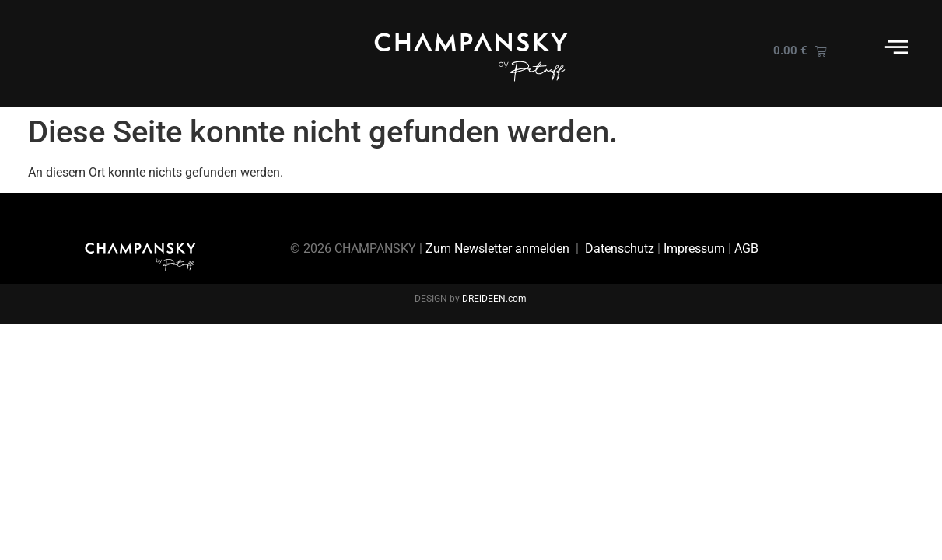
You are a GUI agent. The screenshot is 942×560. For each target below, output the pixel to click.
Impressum (694, 248)
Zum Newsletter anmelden (497, 248)
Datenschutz (620, 248)
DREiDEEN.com (494, 299)
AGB (746, 248)
